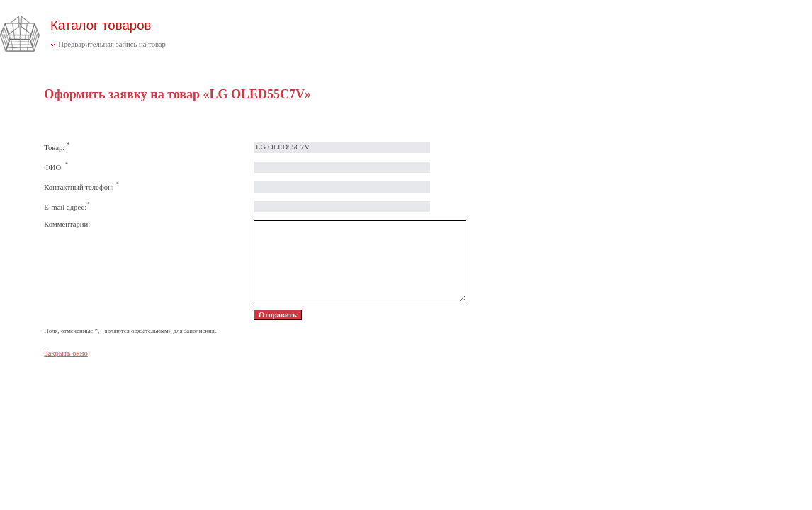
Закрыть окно (66, 353)
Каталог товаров (101, 25)
